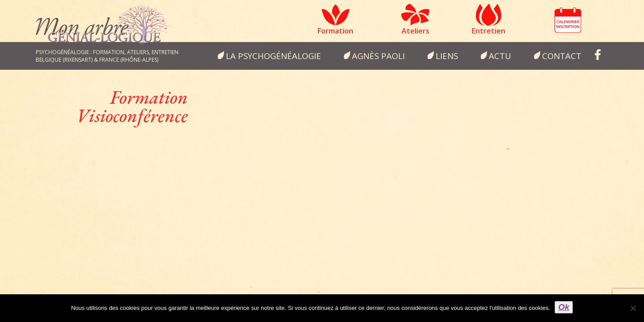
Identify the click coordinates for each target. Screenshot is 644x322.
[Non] (633, 308)
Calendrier (568, 20)
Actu (500, 56)
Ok (564, 307)
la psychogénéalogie (273, 56)
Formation (335, 31)
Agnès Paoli (378, 56)
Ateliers (415, 31)
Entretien (489, 31)
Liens (447, 56)
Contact (562, 56)
